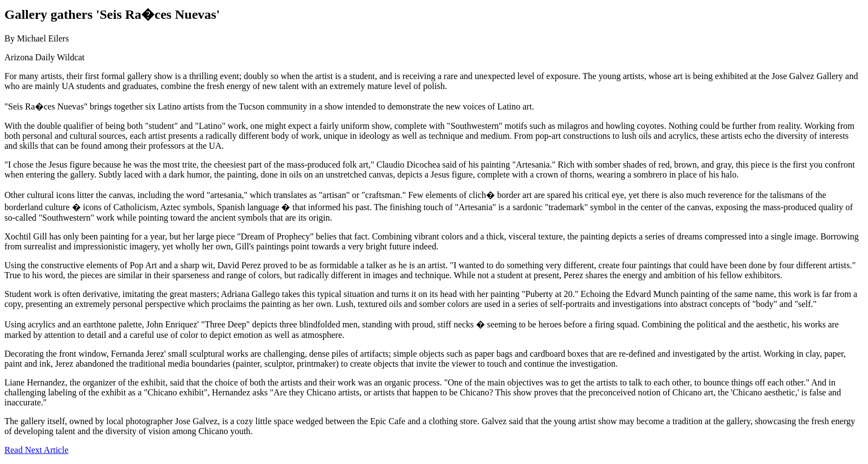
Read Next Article (37, 450)
